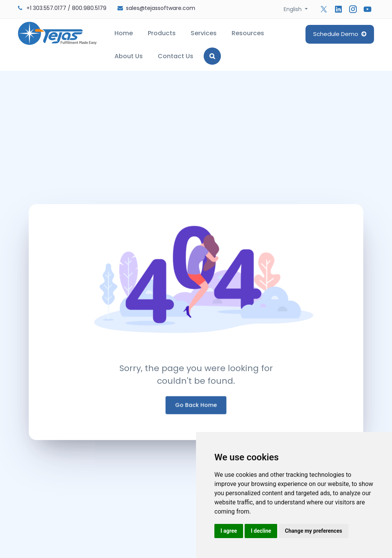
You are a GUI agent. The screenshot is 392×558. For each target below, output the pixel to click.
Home (124, 33)
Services (204, 33)
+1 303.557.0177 (46, 8)
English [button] (293, 9)
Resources (248, 33)
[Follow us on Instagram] (353, 9)
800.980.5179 (89, 8)
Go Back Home (196, 408)
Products (162, 33)
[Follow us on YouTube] (367, 9)
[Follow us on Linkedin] (338, 9)
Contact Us (176, 56)
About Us (129, 56)
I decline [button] (261, 531)
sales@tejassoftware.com (161, 8)
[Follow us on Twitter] (324, 9)
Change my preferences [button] (313, 531)
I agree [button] (229, 531)
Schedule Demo (340, 34)
